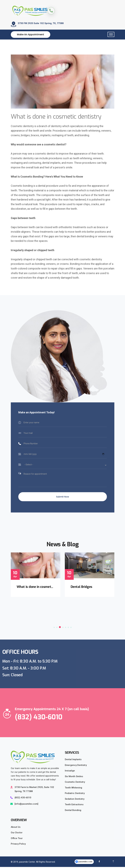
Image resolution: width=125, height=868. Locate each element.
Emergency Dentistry (76, 766)
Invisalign (70, 772)
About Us (16, 828)
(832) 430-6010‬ (23, 799)
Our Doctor (17, 834)
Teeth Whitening (73, 789)
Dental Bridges (82, 588)
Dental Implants (73, 760)
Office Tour (17, 839)
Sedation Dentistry (75, 800)
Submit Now (63, 498)
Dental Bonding (73, 811)
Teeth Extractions (74, 806)
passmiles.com (84, 863)
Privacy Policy (18, 845)
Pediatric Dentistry (75, 794)
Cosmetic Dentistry (75, 783)
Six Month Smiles (74, 777)
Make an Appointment (31, 36)
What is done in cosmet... (35, 588)
